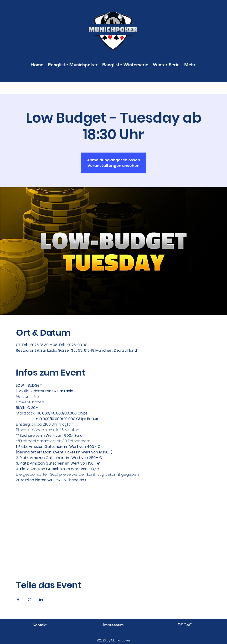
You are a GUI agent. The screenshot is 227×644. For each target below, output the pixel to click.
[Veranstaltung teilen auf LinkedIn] (41, 599)
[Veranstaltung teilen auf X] (30, 599)
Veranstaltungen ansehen (113, 166)
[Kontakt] (39, 625)
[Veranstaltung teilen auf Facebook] (18, 599)
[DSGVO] (185, 625)
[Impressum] (113, 625)
